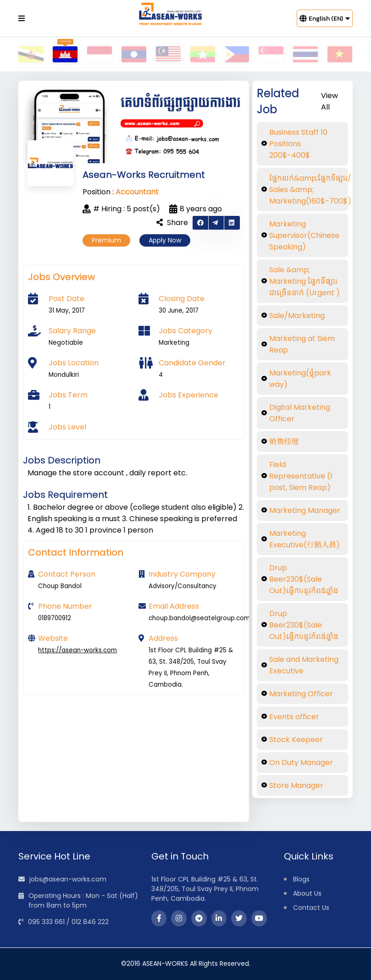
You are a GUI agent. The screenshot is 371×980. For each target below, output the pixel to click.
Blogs (301, 879)
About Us (307, 893)
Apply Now (165, 240)
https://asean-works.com (78, 650)
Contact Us (311, 908)
